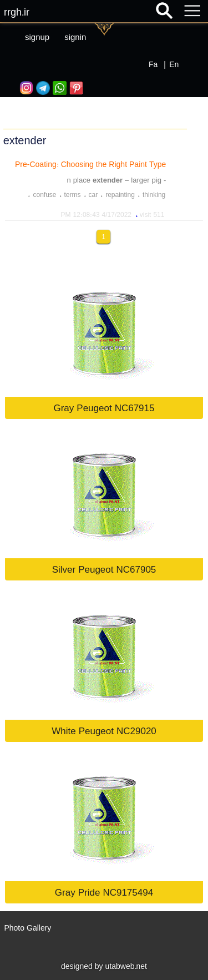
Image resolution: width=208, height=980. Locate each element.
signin (75, 37)
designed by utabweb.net (104, 966)
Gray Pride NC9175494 (104, 892)
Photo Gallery (27, 928)
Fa (153, 64)
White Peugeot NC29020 (104, 731)
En (174, 64)
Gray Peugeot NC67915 (104, 408)
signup (37, 37)
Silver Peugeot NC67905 (104, 569)
